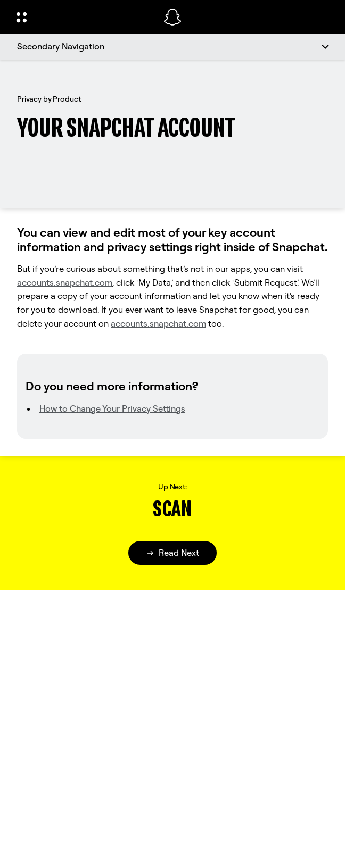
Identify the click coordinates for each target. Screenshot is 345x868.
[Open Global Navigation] (83, 17)
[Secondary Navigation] (172, 47)
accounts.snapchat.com (65, 282)
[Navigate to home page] (172, 17)
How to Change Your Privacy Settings (112, 408)
